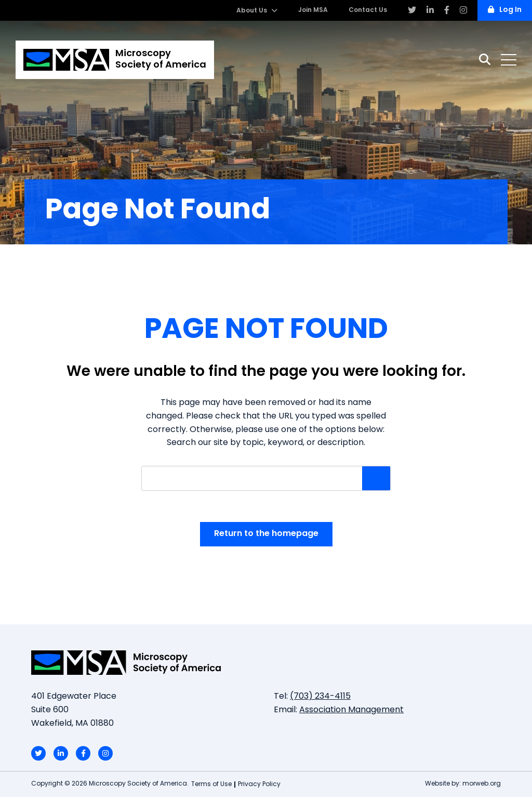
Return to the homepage (266, 534)
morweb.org (482, 784)
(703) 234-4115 (320, 697)
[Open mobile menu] (509, 60)
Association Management (351, 710)
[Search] (485, 60)
